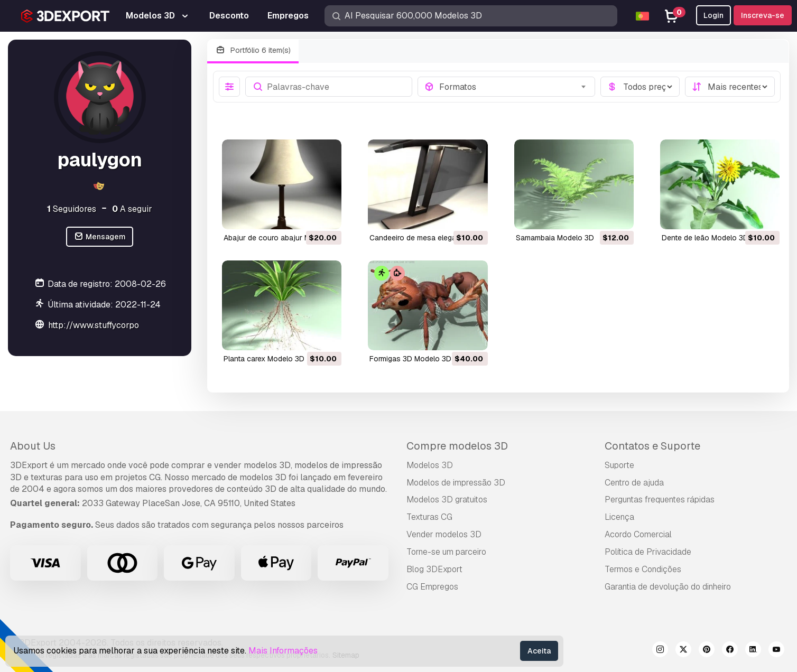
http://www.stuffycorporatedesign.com (123, 325)
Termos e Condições (643, 569)
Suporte (619, 465)
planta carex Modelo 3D (264, 359)
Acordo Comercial (638, 534)
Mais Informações (283, 651)
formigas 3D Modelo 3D (410, 359)
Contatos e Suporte (652, 446)
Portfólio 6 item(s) (253, 50)
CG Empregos (432, 587)
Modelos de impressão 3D (456, 483)
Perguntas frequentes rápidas (660, 500)
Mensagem (100, 237)
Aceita (539, 651)
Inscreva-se (763, 15)
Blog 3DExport (434, 569)
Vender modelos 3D (444, 534)
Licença (619, 517)
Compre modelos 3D (457, 446)
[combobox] (514, 87)
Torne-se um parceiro (446, 552)
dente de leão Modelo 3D (705, 238)
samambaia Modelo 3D (555, 238)
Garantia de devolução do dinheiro (668, 587)
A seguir (132, 209)
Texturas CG (429, 517)
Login (713, 15)
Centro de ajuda (634, 483)
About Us (33, 446)
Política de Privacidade (648, 552)
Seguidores (72, 209)
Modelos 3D (430, 465)
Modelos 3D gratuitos (447, 500)
